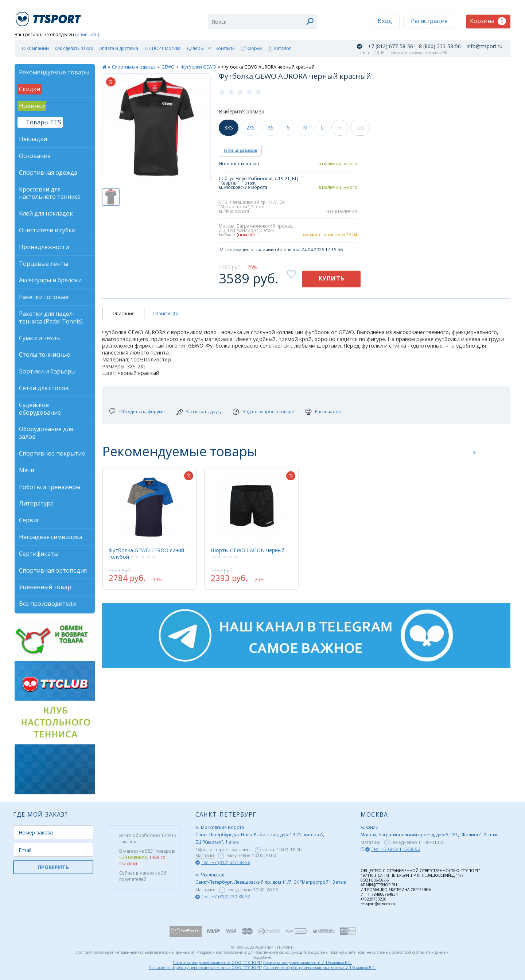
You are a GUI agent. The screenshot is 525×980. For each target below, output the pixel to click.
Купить (332, 278)
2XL (360, 127)
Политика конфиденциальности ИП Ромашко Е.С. (308, 962)
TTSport (49, 16)
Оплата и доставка (118, 48)
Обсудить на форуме (142, 412)
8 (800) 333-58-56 (440, 46)
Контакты (225, 48)
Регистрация (429, 21)
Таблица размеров (240, 150)
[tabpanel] (149, 528)
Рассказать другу (204, 412)
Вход (385, 21)
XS (271, 127)
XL (340, 127)
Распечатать (328, 412)
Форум (255, 48)
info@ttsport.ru (485, 46)
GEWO (168, 67)
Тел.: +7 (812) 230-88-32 (225, 897)
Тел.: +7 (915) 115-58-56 (395, 849)
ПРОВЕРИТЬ (53, 867)
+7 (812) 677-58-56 (390, 46)
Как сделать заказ (74, 48)
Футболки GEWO (198, 67)
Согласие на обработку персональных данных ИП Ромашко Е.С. (320, 968)
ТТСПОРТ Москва (162, 48)
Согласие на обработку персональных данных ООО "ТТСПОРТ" (206, 968)
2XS (250, 127)
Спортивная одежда (134, 67)
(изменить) (87, 35)
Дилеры (195, 48)
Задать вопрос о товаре (268, 412)
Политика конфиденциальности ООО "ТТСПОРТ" (218, 962)
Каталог (283, 48)
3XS (229, 127)
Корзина (488, 21)
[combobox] (262, 22)
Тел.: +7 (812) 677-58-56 (225, 862)
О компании (35, 48)
